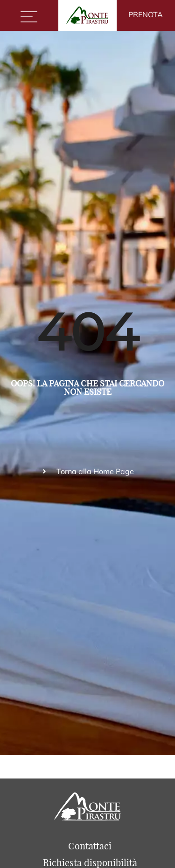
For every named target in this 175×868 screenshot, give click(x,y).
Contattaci (90, 846)
